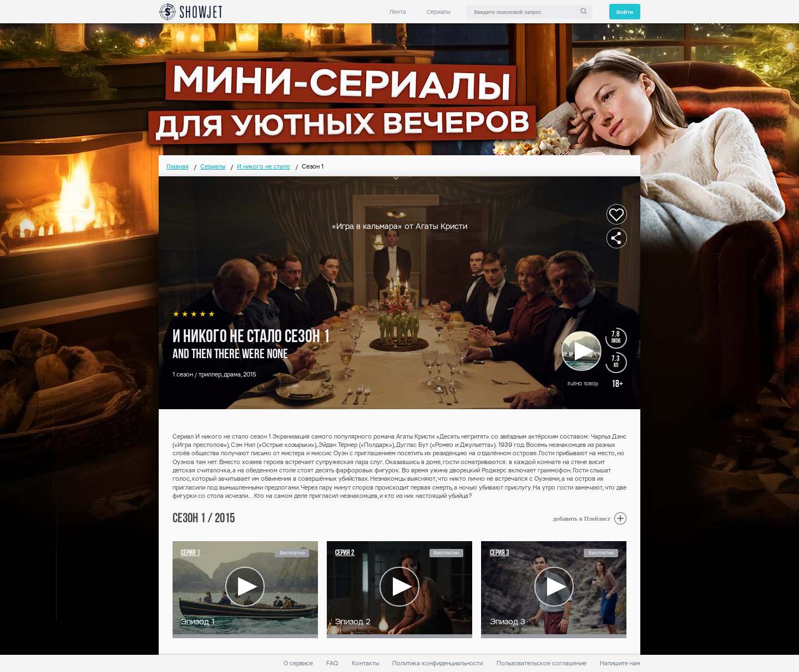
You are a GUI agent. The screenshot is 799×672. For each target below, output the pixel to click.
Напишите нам (620, 663)
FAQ (332, 663)
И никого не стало (264, 167)
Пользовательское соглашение (542, 663)
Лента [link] (398, 12)
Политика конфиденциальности (438, 663)
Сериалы (439, 12)
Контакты (365, 663)
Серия (191, 553)
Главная (178, 167)
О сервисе (298, 663)
